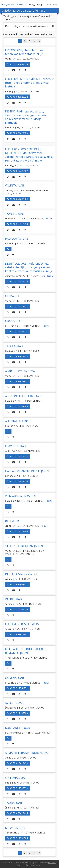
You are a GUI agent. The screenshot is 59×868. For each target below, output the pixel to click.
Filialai (49, 218)
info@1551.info (36, 865)
